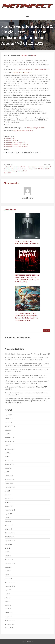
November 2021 (10, 464)
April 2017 (8, 575)
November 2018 (10, 537)
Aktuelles (33, 56)
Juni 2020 (8, 495)
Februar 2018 (9, 559)
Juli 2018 (7, 548)
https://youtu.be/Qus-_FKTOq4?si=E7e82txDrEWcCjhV (34, 69)
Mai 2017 (8, 571)
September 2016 (10, 586)
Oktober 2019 (9, 506)
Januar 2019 (8, 529)
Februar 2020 (9, 499)
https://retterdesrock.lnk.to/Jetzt (23, 72)
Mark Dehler (24, 56)
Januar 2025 (8, 422)
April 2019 (8, 518)
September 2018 (10, 540)
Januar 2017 (8, 578)
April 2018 (8, 556)
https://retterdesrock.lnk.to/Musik (23, 131)
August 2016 (8, 590)
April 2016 (8, 605)
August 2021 (8, 468)
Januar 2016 (8, 617)
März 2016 (8, 609)
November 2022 (10, 449)
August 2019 (8, 514)
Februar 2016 (9, 613)
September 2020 (10, 487)
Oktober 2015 (9, 628)
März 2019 (8, 521)
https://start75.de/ (9, 138)
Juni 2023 (8, 445)
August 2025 (8, 415)
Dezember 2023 (10, 438)
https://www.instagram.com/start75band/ (16, 147)
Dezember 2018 (10, 533)
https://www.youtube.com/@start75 (14, 142)
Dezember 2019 (10, 502)
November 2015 (10, 624)
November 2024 (10, 426)
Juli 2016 (7, 594)
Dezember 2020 (10, 480)
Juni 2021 (8, 472)
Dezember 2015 (10, 620)
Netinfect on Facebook (18, 338)
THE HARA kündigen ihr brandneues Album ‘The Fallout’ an (22, 354)
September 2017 (10, 563)
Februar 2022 (9, 461)
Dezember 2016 (10, 582)
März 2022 (8, 457)
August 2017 (8, 567)
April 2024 (8, 434)
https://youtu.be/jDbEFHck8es (36, 128)
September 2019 (10, 510)
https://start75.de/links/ (11, 140)
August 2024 (8, 430)
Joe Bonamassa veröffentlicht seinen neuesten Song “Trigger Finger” (25, 387)
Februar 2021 (9, 476)
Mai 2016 (8, 601)
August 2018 (8, 544)
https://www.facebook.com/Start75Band (16, 144)
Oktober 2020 (9, 483)
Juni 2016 (8, 597)
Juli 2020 (7, 491)
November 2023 (10, 442)
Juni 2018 (8, 552)
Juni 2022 (8, 453)
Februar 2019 (9, 525)
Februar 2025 (9, 419)
